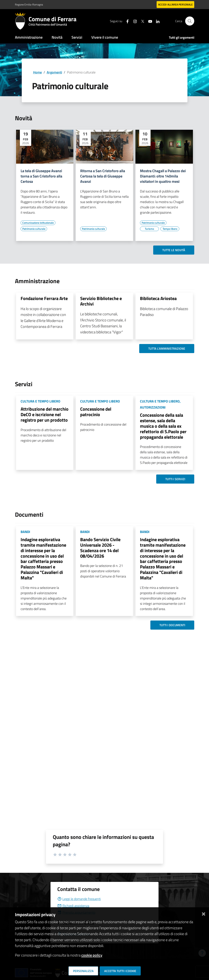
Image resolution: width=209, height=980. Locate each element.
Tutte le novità (174, 250)
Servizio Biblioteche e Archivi (101, 301)
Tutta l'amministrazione (167, 349)
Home (37, 72)
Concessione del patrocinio (96, 412)
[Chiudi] (204, 913)
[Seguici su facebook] (126, 21)
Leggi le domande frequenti (79, 899)
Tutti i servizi (175, 479)
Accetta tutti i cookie (120, 971)
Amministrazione (29, 37)
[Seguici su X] (141, 21)
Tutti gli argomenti (182, 38)
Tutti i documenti (172, 625)
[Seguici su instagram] (134, 21)
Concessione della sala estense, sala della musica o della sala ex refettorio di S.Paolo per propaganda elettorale (163, 426)
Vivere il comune (105, 37)
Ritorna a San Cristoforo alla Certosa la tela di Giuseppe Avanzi (103, 176)
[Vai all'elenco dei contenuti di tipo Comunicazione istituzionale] (38, 223)
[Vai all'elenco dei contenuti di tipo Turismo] (149, 229)
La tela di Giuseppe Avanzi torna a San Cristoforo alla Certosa (41, 176)
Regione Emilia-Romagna (29, 4)
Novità (57, 37)
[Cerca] (190, 21)
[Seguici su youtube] (149, 21)
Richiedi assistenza (73, 906)
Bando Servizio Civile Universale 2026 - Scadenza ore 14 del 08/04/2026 (100, 548)
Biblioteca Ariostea (158, 298)
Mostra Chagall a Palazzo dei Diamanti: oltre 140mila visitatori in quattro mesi (163, 176)
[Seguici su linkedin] (156, 21)
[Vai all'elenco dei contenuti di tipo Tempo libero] (170, 229)
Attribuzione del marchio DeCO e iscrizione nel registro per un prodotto (45, 414)
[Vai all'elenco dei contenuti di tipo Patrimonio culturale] (34, 229)
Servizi (77, 37)
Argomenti (54, 72)
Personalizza (83, 971)
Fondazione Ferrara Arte (44, 298)
